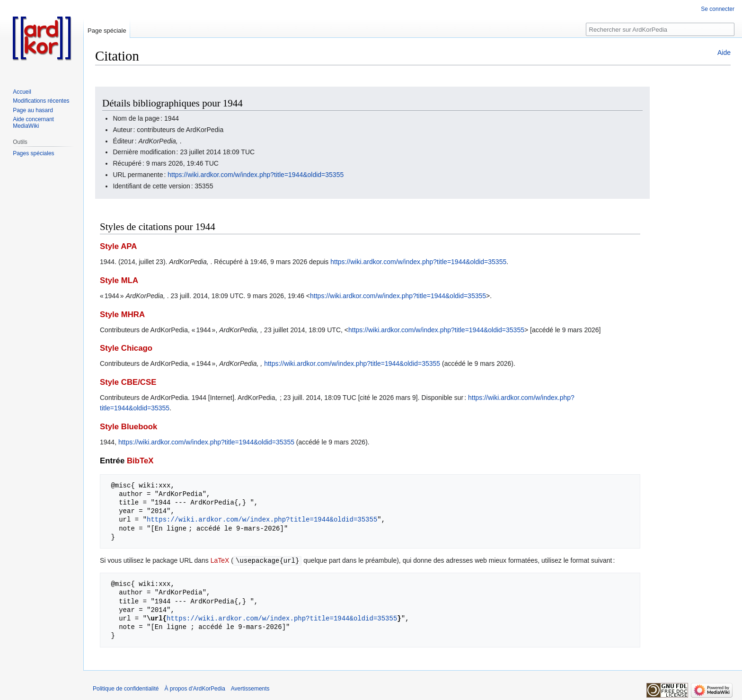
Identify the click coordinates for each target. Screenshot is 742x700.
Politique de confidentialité (126, 688)
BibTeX (140, 461)
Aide (724, 53)
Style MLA (119, 280)
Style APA (118, 246)
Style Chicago (126, 348)
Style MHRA (122, 315)
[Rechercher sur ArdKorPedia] (660, 29)
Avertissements (250, 688)
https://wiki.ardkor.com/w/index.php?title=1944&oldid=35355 (256, 175)
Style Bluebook (128, 427)
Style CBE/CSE (128, 382)
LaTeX (220, 560)
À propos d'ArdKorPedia (194, 688)
